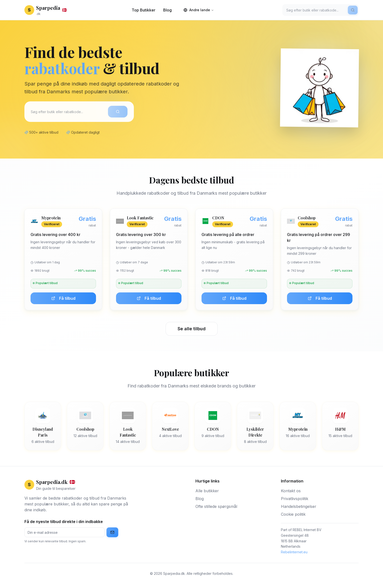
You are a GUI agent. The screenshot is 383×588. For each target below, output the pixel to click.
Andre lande (199, 10)
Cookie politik (293, 514)
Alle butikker (207, 491)
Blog (167, 10)
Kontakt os (291, 491)
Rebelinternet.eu (294, 552)
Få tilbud (63, 298)
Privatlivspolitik (295, 499)
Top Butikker (144, 10)
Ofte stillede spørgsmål (216, 506)
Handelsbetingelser (299, 506)
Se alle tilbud (192, 329)
